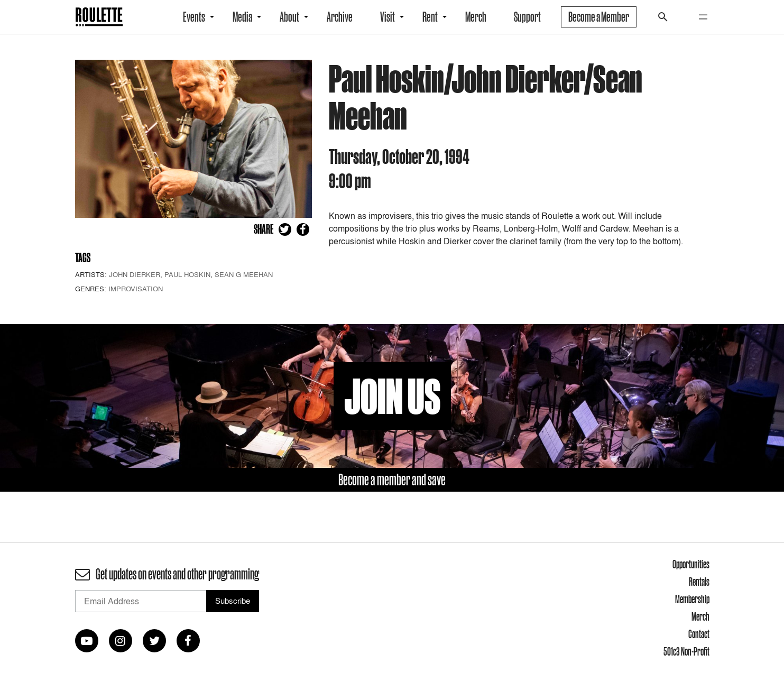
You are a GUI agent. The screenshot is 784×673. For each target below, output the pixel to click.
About (289, 17)
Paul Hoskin (187, 274)
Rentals (699, 582)
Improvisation (136, 289)
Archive (340, 17)
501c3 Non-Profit (686, 651)
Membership (692, 599)
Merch (476, 17)
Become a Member (599, 17)
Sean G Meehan (244, 274)
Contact (699, 634)
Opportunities (691, 564)
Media (242, 17)
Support (527, 17)
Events (194, 17)
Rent (430, 17)
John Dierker (135, 274)
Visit (388, 17)
